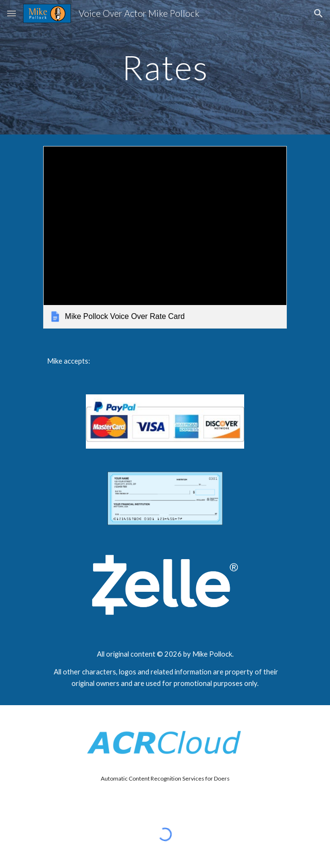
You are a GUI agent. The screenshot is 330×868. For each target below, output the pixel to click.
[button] (12, 13)
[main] (165, 67)
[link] (165, 237)
